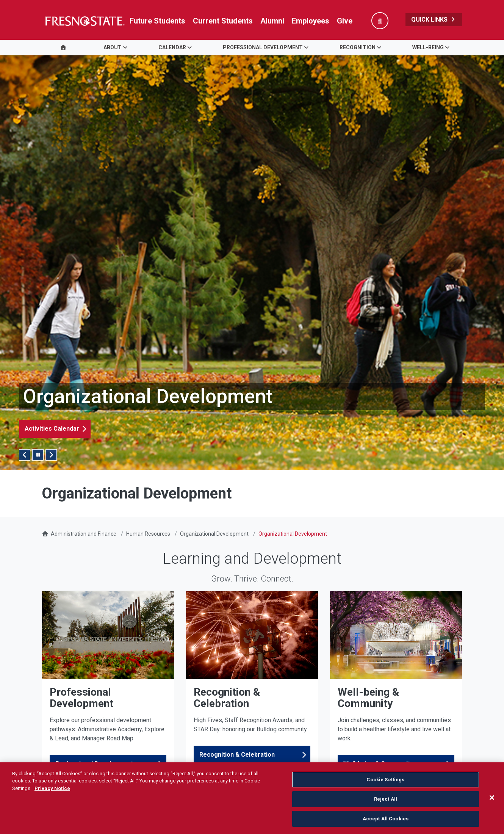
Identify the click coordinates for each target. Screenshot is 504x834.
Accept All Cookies (386, 823)
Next (51, 455)
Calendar (172, 47)
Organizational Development (214, 534)
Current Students (223, 21)
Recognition (358, 47)
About (113, 47)
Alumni (272, 21)
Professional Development (263, 47)
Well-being (428, 47)
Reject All (386, 803)
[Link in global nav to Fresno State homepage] (84, 21)
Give (345, 21)
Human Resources (148, 534)
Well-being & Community (378, 764)
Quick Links (434, 20)
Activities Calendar (52, 429)
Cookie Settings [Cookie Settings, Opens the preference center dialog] (385, 784)
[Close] (492, 802)
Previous (25, 455)
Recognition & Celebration (237, 755)
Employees (311, 21)
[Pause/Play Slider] (38, 455)
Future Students (157, 21)
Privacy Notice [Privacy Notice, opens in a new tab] (52, 792)
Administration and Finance (84, 534)
